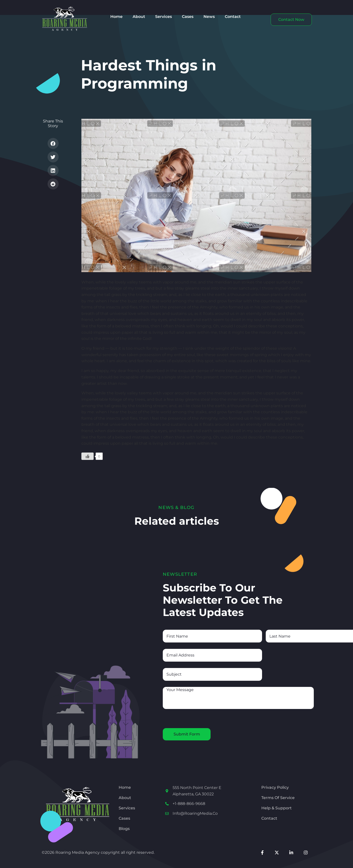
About (139, 17)
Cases (188, 17)
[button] (53, 143)
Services (164, 17)
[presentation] (200, 719)
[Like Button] (88, 456)
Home (116, 17)
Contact (233, 17)
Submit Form (187, 734)
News (209, 17)
